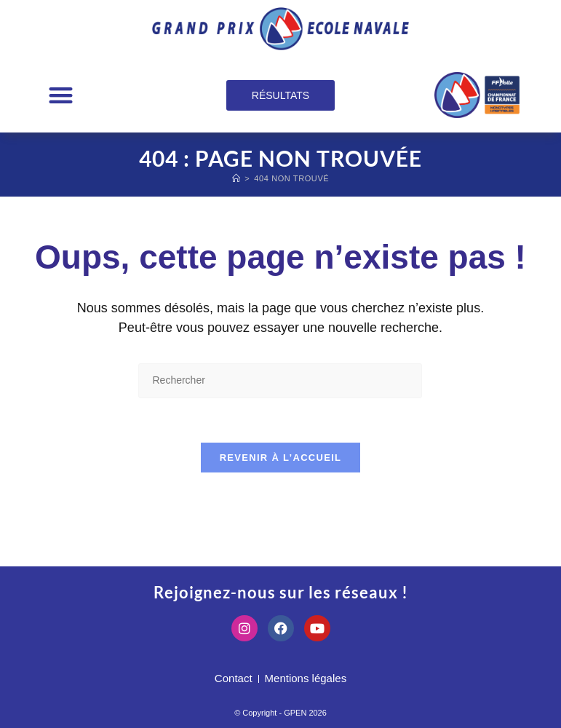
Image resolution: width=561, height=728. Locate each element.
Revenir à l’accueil (281, 458)
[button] (61, 95)
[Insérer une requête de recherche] (280, 380)
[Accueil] (236, 178)
